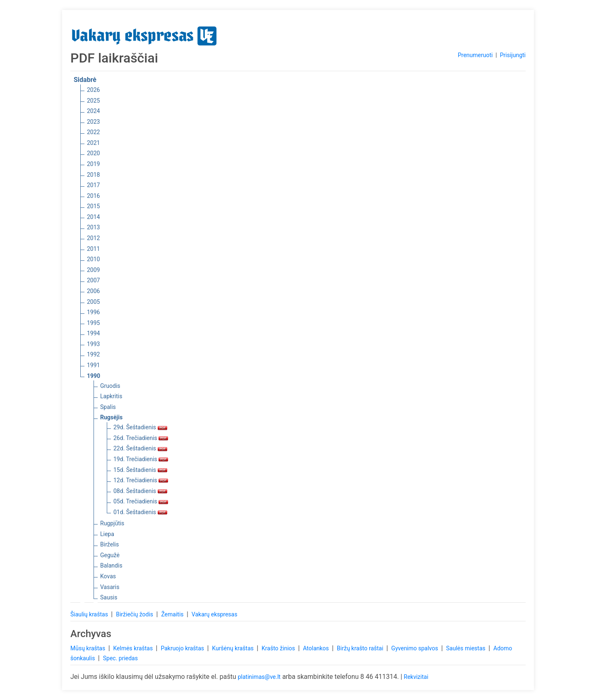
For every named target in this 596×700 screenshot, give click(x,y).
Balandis (111, 565)
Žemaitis (173, 614)
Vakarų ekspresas (215, 614)
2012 (93, 238)
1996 (93, 312)
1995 (93, 323)
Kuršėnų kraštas (233, 648)
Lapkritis (111, 396)
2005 (93, 302)
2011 (93, 249)
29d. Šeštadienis (140, 427)
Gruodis (110, 386)
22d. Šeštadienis (140, 448)
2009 (93, 270)
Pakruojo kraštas (183, 648)
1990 (94, 376)
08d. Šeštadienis (140, 491)
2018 (93, 175)
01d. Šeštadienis (140, 512)
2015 (93, 206)
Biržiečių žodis (135, 614)
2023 (93, 122)
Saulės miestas (466, 648)
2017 (93, 185)
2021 (93, 143)
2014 (93, 217)
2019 (93, 164)
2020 (93, 153)
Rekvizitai (416, 677)
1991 (93, 365)
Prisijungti (513, 55)
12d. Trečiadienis (141, 480)
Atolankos (317, 648)
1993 (93, 344)
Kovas (108, 576)
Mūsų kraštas (89, 648)
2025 (93, 101)
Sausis (109, 597)
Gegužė (110, 555)
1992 (93, 354)
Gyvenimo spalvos (415, 648)
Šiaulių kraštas (90, 614)
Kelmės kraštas (133, 648)
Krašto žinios (279, 648)
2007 (93, 280)
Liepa (107, 534)
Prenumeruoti (475, 55)
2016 (93, 196)
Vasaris (110, 587)
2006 (93, 291)
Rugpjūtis (112, 523)
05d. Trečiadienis (141, 501)
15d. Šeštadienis (140, 470)
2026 (93, 90)
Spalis (108, 407)
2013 (93, 227)
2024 (93, 111)
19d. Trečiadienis (141, 459)
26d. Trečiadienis (141, 438)
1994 (93, 333)
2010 (93, 259)
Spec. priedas (120, 658)
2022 (93, 132)
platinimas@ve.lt (259, 677)
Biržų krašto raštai (361, 648)
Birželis (109, 544)
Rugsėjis (111, 417)
